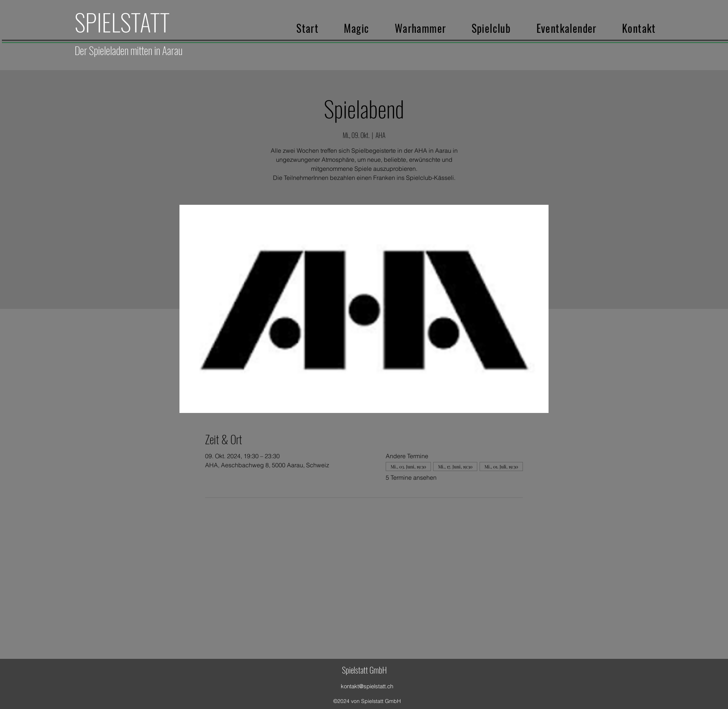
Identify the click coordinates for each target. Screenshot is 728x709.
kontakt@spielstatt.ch (367, 686)
